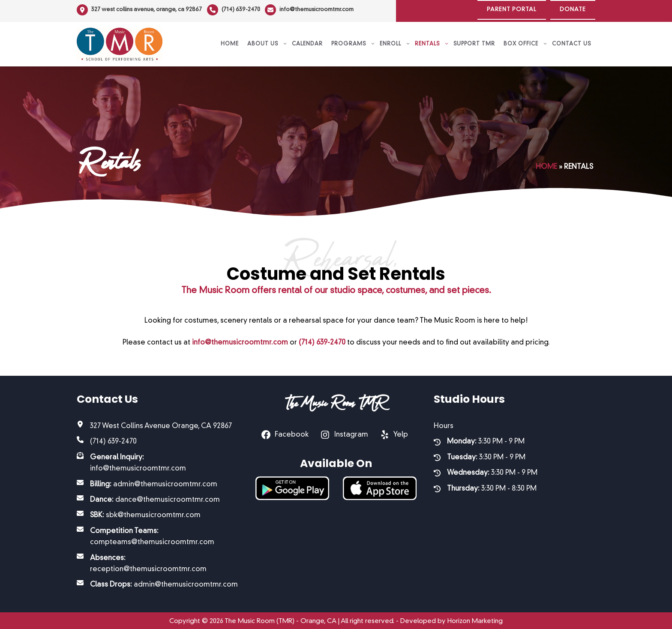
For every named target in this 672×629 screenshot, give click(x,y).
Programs (353, 42)
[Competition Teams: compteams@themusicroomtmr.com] (157, 535)
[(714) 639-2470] (235, 10)
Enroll (395, 42)
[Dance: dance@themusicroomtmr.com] (148, 498)
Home (230, 42)
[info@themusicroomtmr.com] (312, 10)
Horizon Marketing (475, 619)
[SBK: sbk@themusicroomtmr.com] (139, 513)
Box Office (526, 42)
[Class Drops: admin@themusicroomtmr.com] (157, 583)
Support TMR (474, 42)
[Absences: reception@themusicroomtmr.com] (157, 562)
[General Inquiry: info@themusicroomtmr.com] (157, 461)
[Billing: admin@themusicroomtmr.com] (147, 482)
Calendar (307, 42)
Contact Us (571, 42)
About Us (267, 42)
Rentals (432, 42)
